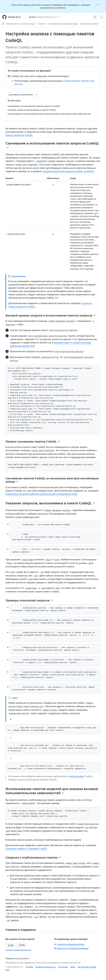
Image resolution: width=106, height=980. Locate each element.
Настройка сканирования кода (63, 24)
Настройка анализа (89, 24)
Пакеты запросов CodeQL (19, 135)
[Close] (98, 4)
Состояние (63, 967)
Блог (8, 970)
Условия (29, 967)
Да (11, 945)
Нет (22, 945)
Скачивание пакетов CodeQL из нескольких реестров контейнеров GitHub (52, 480)
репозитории (77, 776)
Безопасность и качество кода (21, 24)
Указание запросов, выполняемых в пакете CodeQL (50, 503)
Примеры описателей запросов (29, 600)
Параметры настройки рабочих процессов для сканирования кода (41, 494)
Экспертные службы (87, 967)
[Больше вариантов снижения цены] (36, 95)
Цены (73, 967)
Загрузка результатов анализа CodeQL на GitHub (68, 171)
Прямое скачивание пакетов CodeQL (33, 441)
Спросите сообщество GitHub (69, 944)
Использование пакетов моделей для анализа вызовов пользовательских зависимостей (52, 791)
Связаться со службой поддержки (71, 948)
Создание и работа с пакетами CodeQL (26, 849)
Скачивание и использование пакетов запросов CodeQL (52, 145)
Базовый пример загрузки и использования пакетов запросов (51, 315)
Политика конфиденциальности (18, 950)
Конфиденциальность (46, 967)
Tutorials (42, 24)
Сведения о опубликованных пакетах (33, 857)
